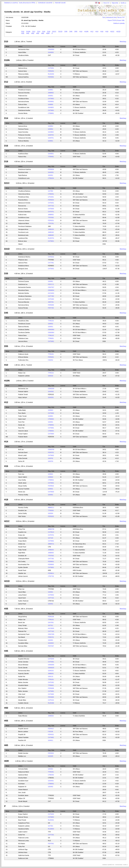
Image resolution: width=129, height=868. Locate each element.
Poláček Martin (23, 437)
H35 (23, 33)
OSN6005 (51, 665)
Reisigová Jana (23, 269)
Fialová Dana (22, 335)
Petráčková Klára (24, 197)
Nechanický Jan (23, 389)
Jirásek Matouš (23, 790)
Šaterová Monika (24, 327)
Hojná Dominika (23, 132)
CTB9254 (51, 178)
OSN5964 (51, 332)
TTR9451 (51, 157)
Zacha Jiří (21, 461)
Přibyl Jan (21, 589)
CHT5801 (51, 691)
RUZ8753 (51, 238)
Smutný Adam (23, 778)
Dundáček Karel (23, 781)
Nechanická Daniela (24, 287)
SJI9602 (51, 477)
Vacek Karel (22, 598)
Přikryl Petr (22, 529)
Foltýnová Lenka (23, 838)
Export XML (121, 20)
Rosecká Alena (23, 200)
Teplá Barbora (23, 175)
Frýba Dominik (23, 458)
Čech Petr (21, 422)
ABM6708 (51, 529)
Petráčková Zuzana (24, 324)
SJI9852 (51, 129)
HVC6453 (51, 293)
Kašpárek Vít (22, 787)
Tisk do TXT (121, 17)
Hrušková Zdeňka (24, 330)
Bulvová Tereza (23, 817)
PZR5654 (51, 200)
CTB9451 (51, 194)
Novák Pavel (22, 547)
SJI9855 (51, 104)
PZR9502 (51, 486)
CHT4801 (51, 737)
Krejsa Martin (22, 541)
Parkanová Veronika (24, 138)
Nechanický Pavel (24, 634)
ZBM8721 (51, 544)
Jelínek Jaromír (23, 576)
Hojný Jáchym (23, 397)
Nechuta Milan (23, 646)
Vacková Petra (23, 263)
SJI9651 (51, 141)
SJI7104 (51, 538)
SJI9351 (51, 175)
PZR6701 (51, 637)
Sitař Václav (22, 516)
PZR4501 (51, 753)
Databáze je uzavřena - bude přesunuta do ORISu (20, 3)
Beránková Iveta (23, 235)
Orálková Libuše (23, 354)
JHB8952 (51, 215)
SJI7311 (51, 625)
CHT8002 (51, 595)
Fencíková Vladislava (25, 226)
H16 (102, 32)
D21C (54, 32)
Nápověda (115, 3)
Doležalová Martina (24, 257)
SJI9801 (51, 416)
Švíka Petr (21, 846)
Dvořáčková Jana (24, 218)
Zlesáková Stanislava (25, 296)
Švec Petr (21, 428)
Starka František (23, 737)
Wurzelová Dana (23, 290)
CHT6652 (51, 269)
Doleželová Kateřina (24, 169)
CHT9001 (51, 541)
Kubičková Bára (23, 154)
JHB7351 (51, 302)
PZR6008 (51, 688)
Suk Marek (22, 637)
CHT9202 (51, 814)
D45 (71, 32)
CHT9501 (51, 483)
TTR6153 (51, 335)
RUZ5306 (51, 703)
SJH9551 (51, 154)
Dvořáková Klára (23, 99)
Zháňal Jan (22, 544)
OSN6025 (51, 668)
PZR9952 (51, 77)
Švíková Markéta (23, 141)
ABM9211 (51, 507)
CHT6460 (51, 299)
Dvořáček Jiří (22, 556)
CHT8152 (51, 257)
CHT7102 (51, 631)
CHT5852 (51, 341)
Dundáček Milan (23, 643)
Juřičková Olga (23, 849)
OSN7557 (51, 287)
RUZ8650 (51, 829)
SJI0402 (51, 787)
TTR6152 (51, 321)
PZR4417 (51, 729)
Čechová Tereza (23, 129)
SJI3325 (51, 756)
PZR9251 (51, 220)
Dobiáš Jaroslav (23, 753)
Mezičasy (123, 42)
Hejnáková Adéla (24, 829)
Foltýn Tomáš (22, 416)
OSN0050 (51, 49)
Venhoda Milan (23, 538)
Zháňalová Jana (23, 338)
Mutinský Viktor (23, 628)
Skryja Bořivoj (23, 617)
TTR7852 (51, 218)
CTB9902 (51, 419)
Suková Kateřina (23, 77)
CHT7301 (51, 559)
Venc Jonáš (22, 792)
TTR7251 (51, 223)
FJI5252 (51, 360)
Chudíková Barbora (24, 191)
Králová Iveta (22, 215)
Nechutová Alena (24, 305)
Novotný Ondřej (23, 507)
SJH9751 (51, 138)
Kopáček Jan (22, 532)
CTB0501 (51, 784)
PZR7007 (51, 646)
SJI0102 (51, 376)
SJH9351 (51, 172)
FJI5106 (51, 732)
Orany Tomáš (22, 625)
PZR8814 (51, 573)
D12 (34, 32)
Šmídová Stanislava (24, 212)
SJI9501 (51, 489)
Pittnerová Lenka (24, 841)
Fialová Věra (22, 157)
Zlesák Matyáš (23, 801)
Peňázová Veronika (24, 135)
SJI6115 (51, 676)
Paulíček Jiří (22, 740)
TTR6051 (51, 338)
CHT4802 (51, 694)
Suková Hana (22, 71)
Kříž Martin (22, 844)
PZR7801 (51, 844)
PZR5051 (51, 357)
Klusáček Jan (22, 510)
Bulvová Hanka (23, 209)
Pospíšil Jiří (22, 734)
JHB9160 (51, 232)
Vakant (20, 244)
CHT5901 (51, 662)
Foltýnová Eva (23, 96)
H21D (118, 32)
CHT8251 (51, 203)
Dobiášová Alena (24, 266)
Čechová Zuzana (24, 281)
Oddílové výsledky (119, 23)
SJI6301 (51, 640)
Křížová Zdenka (23, 357)
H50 (33, 33)
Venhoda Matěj (23, 769)
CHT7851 (51, 263)
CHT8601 (51, 567)
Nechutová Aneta (24, 102)
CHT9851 (51, 110)
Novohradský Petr (24, 564)
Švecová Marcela (24, 302)
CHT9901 (51, 428)
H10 (81, 32)
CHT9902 (51, 413)
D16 (44, 32)
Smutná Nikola (23, 113)
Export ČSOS (112, 20)
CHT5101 (51, 700)
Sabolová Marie (23, 775)
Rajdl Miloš (22, 553)
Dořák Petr (22, 835)
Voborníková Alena (24, 194)
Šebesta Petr (22, 631)
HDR (48, 33)
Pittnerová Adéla (23, 74)
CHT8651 (51, 241)
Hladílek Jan (22, 573)
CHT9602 (51, 455)
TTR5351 (51, 354)
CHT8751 (51, 212)
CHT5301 (51, 682)
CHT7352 (51, 296)
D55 (76, 32)
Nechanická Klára (24, 49)
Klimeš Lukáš (22, 455)
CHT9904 (51, 434)
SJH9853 (51, 107)
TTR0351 (51, 772)
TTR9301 (51, 510)
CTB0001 (51, 431)
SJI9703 (51, 461)
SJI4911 (51, 740)
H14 (97, 32)
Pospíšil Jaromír (23, 729)
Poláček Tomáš (23, 394)
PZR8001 (51, 562)
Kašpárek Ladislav (24, 376)
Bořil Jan (21, 449)
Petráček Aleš (23, 640)
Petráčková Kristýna (24, 90)
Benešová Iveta (23, 172)
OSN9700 (51, 449)
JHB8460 (51, 235)
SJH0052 (51, 52)
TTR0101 (51, 373)
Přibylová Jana (23, 260)
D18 (49, 32)
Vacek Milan (22, 592)
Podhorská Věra (23, 360)
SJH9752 (51, 135)
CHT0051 (51, 68)
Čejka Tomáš (22, 550)
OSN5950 (51, 330)
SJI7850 (51, 191)
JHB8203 (51, 550)
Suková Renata (23, 308)
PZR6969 (51, 305)
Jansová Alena (23, 341)
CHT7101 (51, 598)
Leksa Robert (22, 595)
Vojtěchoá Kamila (24, 855)
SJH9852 (51, 132)
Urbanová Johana (24, 220)
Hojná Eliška (22, 52)
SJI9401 (51, 495)
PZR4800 (51, 697)
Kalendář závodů (60, 3)
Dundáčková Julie (24, 107)
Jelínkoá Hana (23, 852)
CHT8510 (51, 532)
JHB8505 (51, 553)
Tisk (104, 17)
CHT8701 (51, 535)
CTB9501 (51, 480)
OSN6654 (51, 290)
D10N (28, 32)
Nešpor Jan (22, 373)
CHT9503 (51, 492)
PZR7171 (51, 284)
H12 (92, 32)
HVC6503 (51, 628)
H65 (43, 33)
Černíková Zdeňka (24, 332)
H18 (107, 32)
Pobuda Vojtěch (23, 391)
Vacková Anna (23, 68)
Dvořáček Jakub (23, 795)
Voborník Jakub (23, 431)
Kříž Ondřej (22, 562)
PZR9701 (51, 452)
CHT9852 (51, 99)
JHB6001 (51, 674)
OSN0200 (51, 389)
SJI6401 (51, 604)
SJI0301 (51, 769)
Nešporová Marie (24, 223)
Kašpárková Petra (24, 823)
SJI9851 (51, 90)
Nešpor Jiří (22, 798)
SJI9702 (51, 458)
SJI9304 (51, 513)
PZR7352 (51, 308)
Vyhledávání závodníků (45, 3)
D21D (60, 32)
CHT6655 (51, 209)
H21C (112, 32)
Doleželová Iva (23, 284)
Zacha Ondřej (23, 513)
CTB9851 (51, 113)
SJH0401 (51, 781)
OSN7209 (51, 634)
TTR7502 (51, 556)
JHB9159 (51, 229)
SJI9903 (51, 410)
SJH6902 (51, 643)
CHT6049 (51, 659)
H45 (28, 33)
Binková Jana (22, 241)
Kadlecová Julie (23, 858)
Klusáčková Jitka (23, 321)
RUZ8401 (51, 820)
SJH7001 (51, 622)
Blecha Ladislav (23, 732)
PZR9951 (51, 102)
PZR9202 (51, 516)
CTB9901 (51, 425)
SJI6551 (51, 327)
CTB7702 (51, 576)
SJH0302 (51, 391)
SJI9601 (51, 474)
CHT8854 (51, 817)
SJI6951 (51, 281)
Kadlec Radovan (23, 601)
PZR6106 (51, 617)
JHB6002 (51, 716)
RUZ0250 (51, 74)
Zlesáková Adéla (23, 55)
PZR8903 (51, 564)
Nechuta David (23, 452)
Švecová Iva (22, 206)
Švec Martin (22, 413)
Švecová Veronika (24, 93)
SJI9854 (51, 126)
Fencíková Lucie (23, 232)
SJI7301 (51, 826)
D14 (39, 32)
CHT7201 (51, 835)
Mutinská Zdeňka (24, 293)
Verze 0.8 (106, 3)
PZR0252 (51, 71)
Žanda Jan (22, 425)
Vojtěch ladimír (23, 832)
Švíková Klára (23, 104)
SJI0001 (51, 422)
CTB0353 (51, 775)
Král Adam (21, 784)
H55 (38, 33)
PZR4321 (51, 734)
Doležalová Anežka (24, 110)
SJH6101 (51, 671)
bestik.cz (123, 3)
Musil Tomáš (22, 820)
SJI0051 (51, 96)
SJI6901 (51, 592)
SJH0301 (51, 397)
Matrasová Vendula (24, 203)
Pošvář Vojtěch (23, 434)
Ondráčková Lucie (24, 178)
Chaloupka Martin (24, 559)
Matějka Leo (22, 756)
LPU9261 (51, 197)
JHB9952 (51, 93)
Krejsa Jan (22, 535)
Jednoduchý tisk (111, 17)
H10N (86, 32)
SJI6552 (51, 324)
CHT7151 (51, 206)
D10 (23, 32)
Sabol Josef (22, 419)
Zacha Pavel (22, 604)
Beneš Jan (22, 622)
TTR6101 (51, 620)
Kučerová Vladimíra (24, 299)
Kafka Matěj (22, 410)
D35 (66, 32)
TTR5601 (51, 685)
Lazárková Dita (23, 238)
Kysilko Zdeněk (23, 567)
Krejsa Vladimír (23, 814)
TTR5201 (51, 679)
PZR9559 (51, 169)
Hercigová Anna (23, 229)
